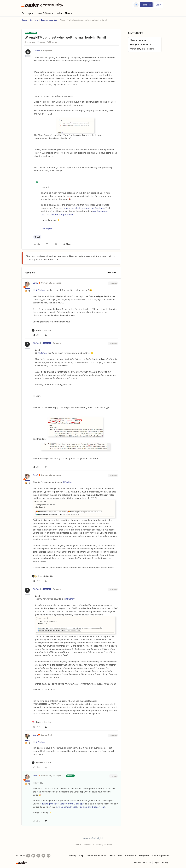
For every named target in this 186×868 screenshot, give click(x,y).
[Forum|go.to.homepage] (43, 5)
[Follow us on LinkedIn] (33, 856)
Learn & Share (45, 13)
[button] (146, 5)
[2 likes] (42, 576)
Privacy (165, 863)
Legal (156, 863)
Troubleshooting (49, 20)
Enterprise (131, 856)
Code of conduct (138, 40)
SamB (36, 283)
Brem (35, 735)
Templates (144, 856)
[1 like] (41, 330)
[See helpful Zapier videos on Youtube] (49, 856)
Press (112, 856)
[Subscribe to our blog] (38, 856)
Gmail (37, 237)
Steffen (37, 51)
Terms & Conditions (83, 844)
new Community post (66, 807)
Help (81, 856)
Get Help (28, 13)
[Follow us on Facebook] (28, 856)
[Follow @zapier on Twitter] (43, 856)
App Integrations (161, 856)
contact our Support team (61, 214)
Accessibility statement (102, 844)
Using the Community (141, 44)
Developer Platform (96, 856)
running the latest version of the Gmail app (83, 208)
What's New (65, 13)
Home (24, 20)
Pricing (73, 856)
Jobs (120, 856)
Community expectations (142, 49)
